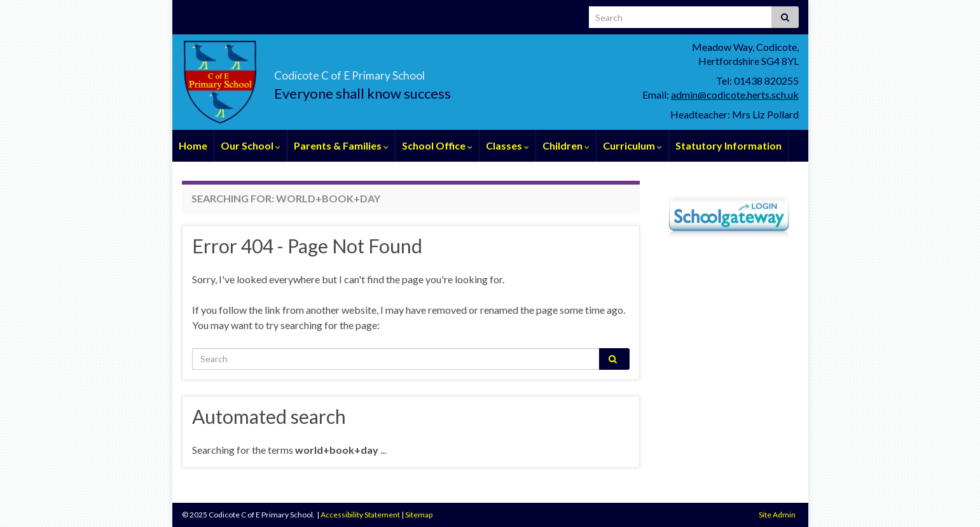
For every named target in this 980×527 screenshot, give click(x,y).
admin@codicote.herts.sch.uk (735, 95)
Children (566, 145)
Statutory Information (728, 145)
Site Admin (777, 515)
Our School (251, 145)
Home (193, 145)
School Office (437, 145)
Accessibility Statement (360, 515)
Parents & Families (341, 145)
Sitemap (419, 515)
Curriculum (632, 145)
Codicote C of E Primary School (430, 71)
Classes (507, 145)
